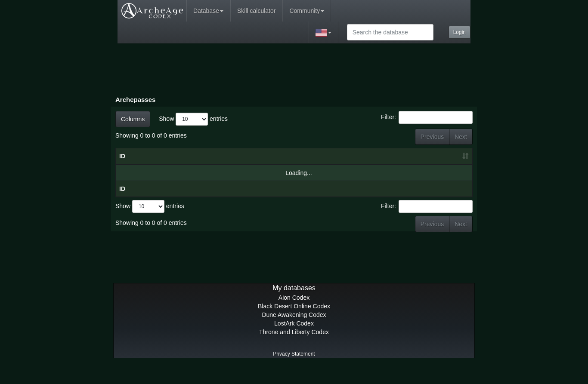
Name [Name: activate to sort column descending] (180, 165)
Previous (432, 137)
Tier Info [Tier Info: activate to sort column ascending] (320, 160)
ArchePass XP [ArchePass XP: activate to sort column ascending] (359, 160)
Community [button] (307, 11)
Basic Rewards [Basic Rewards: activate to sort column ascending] (404, 160)
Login (460, 32)
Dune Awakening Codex (294, 332)
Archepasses (135, 100)
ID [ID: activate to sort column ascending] (122, 165)
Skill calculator (256, 11)
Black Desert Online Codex (294, 323)
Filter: (427, 117)
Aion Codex (294, 315)
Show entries (193, 119)
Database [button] (208, 11)
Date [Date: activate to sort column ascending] (263, 165)
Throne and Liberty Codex (294, 349)
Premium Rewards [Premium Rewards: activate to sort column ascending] (446, 160)
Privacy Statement (294, 371)
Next (461, 137)
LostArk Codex (294, 341)
